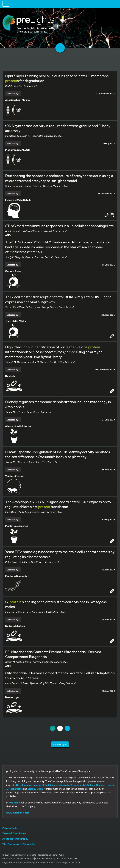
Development (24, 785)
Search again (60, 744)
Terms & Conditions (14, 833)
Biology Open (35, 789)
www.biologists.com (18, 813)
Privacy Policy (10, 828)
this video (14, 803)
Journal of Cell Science (46, 785)
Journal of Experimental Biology (77, 785)
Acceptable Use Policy (15, 839)
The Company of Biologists (18, 844)
